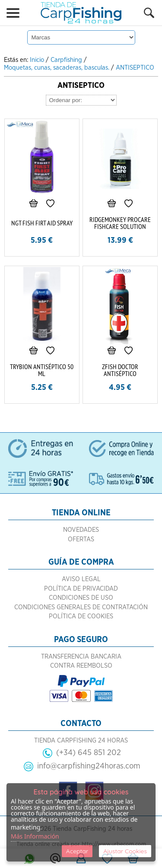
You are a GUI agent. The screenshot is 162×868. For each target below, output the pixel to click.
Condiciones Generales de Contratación (81, 607)
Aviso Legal (81, 579)
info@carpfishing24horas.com (89, 766)
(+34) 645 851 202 (89, 753)
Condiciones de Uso (81, 598)
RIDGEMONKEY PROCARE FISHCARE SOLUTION (120, 223)
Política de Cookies (81, 616)
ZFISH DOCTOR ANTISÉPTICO (120, 370)
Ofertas (81, 539)
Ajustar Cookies (125, 851)
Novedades (81, 530)
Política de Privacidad (81, 589)
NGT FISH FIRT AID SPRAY (42, 223)
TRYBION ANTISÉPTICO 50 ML (42, 370)
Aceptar (77, 851)
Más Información (35, 836)
